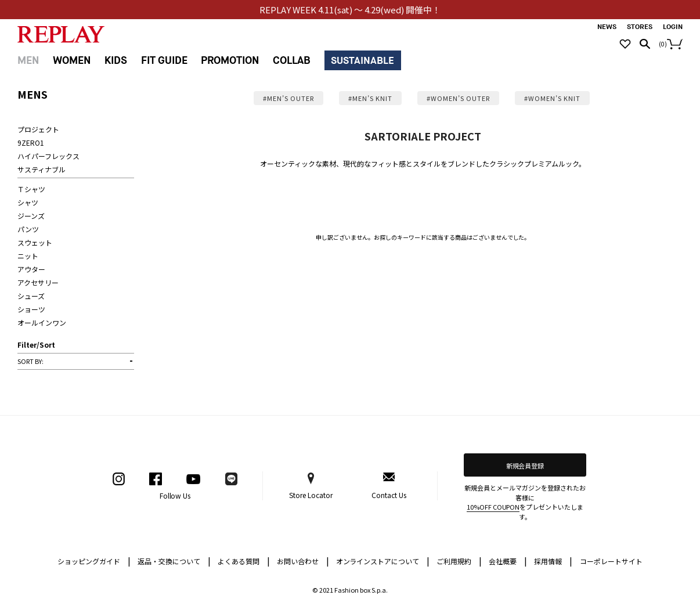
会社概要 (508, 560)
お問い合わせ (303, 560)
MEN (28, 61)
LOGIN (673, 27)
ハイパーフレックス (48, 156)
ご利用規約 (459, 560)
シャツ (28, 202)
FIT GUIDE (164, 61)
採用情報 (548, 561)
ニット (28, 256)
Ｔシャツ (31, 189)
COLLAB (292, 61)
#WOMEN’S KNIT (552, 98)
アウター (31, 269)
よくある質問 (244, 560)
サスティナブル (42, 169)
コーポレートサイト (611, 561)
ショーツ (31, 309)
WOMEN (72, 61)
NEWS (607, 27)
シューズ (31, 296)
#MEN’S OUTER (288, 98)
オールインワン (42, 322)
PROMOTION (230, 61)
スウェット (35, 242)
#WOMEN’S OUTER (458, 98)
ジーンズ (31, 216)
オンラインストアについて (383, 560)
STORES (640, 27)
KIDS (116, 61)
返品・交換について (174, 560)
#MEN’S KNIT (370, 98)
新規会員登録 (525, 466)
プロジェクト (38, 129)
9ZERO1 (31, 143)
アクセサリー (38, 282)
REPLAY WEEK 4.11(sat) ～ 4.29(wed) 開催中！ (350, 10)
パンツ (28, 229)
